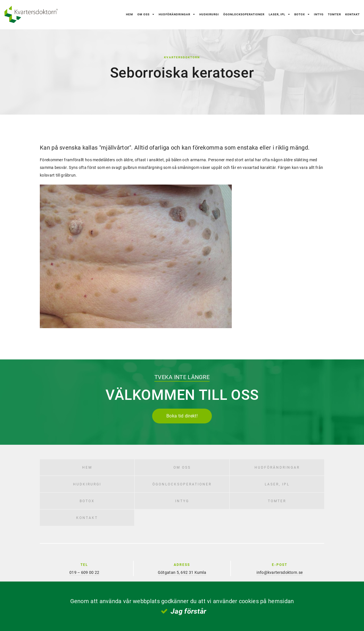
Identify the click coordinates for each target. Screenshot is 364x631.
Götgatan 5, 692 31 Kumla (182, 572)
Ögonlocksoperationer (244, 14)
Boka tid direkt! (182, 416)
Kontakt (352, 14)
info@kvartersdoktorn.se (280, 572)
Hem (130, 14)
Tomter (334, 14)
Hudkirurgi (209, 14)
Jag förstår (188, 611)
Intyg (319, 14)
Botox (300, 14)
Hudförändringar (174, 14)
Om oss (143, 14)
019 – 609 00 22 (84, 572)
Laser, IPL (277, 14)
